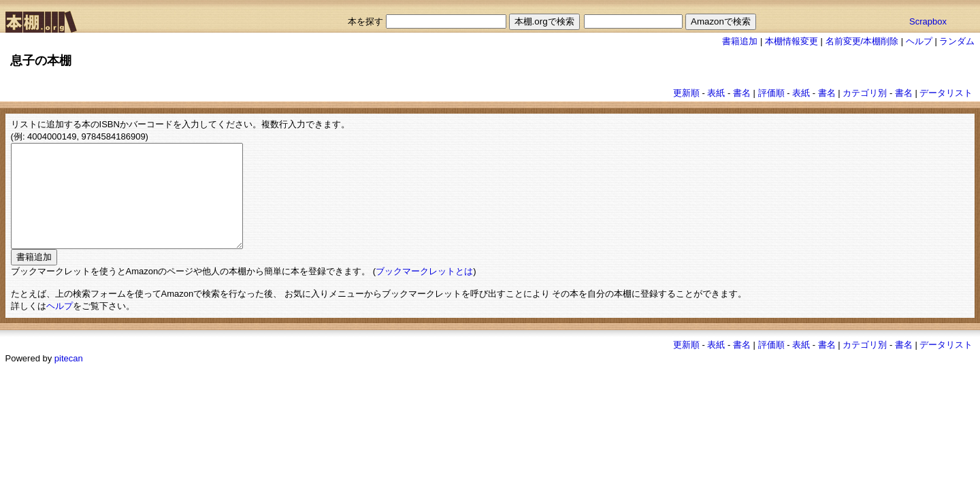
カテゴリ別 (865, 93)
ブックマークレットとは (424, 292)
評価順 (771, 93)
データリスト (946, 93)
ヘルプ (919, 41)
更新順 (686, 93)
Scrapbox (928, 21)
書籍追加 (740, 41)
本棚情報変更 (791, 41)
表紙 (716, 93)
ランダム (957, 41)
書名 (742, 93)
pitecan (69, 379)
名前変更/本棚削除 (862, 41)
